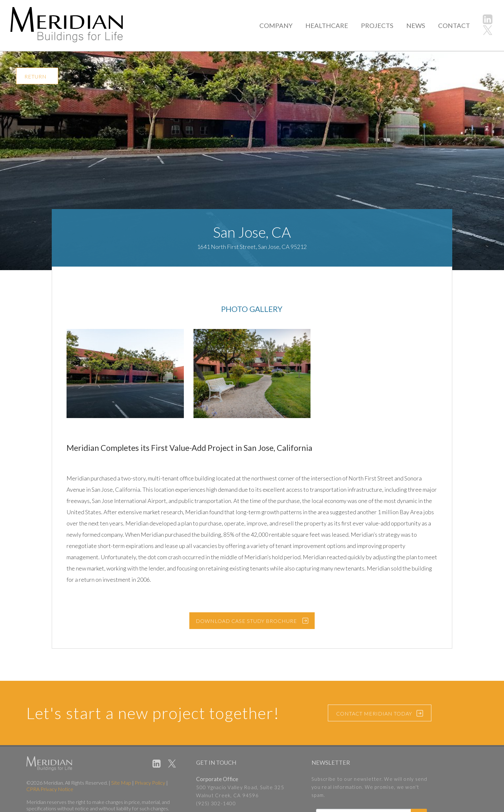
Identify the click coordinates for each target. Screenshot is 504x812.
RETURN (36, 76)
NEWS (417, 25)
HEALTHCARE (330, 25)
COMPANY (281, 25)
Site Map (121, 783)
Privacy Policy (150, 783)
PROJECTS (379, 25)
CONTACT (455, 25)
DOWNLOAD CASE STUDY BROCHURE (246, 621)
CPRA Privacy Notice (50, 789)
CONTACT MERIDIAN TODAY (380, 714)
